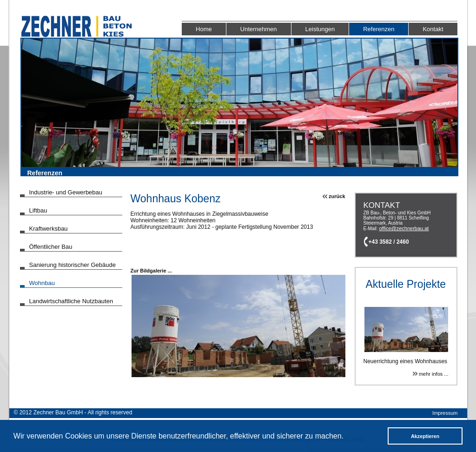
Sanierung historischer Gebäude (73, 265)
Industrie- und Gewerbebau (66, 192)
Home (204, 29)
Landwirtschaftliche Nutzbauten (71, 301)
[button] (347, 437)
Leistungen (320, 29)
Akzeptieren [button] (425, 436)
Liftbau (38, 210)
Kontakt (433, 29)
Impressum (445, 413)
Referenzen (379, 29)
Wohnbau (42, 283)
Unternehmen (259, 29)
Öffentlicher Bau (51, 247)
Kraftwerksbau (49, 229)
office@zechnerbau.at (404, 228)
